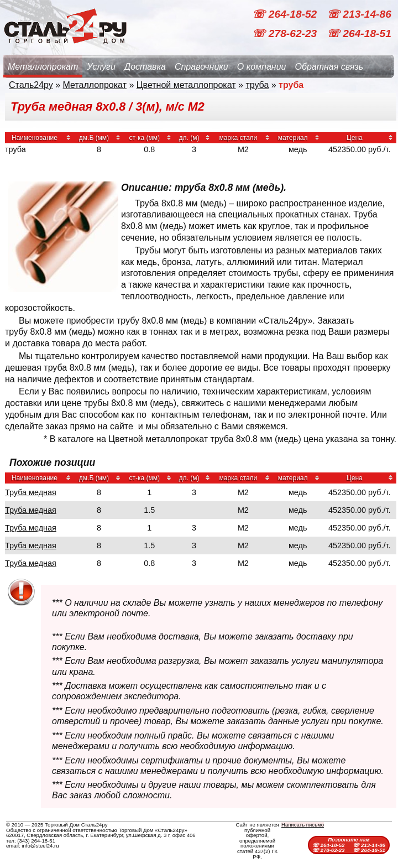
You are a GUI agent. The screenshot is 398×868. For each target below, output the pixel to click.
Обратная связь (329, 67)
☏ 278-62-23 (286, 33)
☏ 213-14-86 (359, 14)
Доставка (145, 67)
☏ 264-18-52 (286, 14)
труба (257, 85)
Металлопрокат (43, 67)
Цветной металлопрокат (186, 85)
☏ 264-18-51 (359, 33)
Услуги (101, 67)
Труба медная (31, 492)
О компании (262, 67)
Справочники (201, 67)
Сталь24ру (31, 85)
